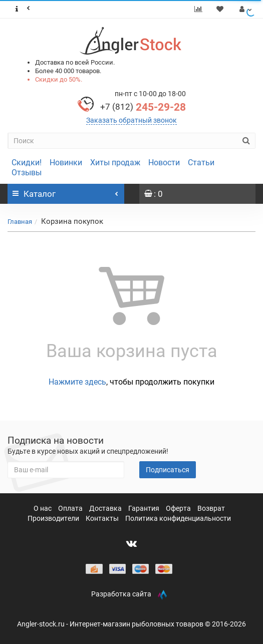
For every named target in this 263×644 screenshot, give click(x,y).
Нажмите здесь (77, 382)
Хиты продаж (115, 163)
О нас (43, 508)
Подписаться (168, 470)
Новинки (66, 163)
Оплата (71, 508)
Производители (54, 518)
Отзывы (27, 173)
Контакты (103, 518)
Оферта (179, 508)
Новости (164, 163)
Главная (20, 222)
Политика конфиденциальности (178, 518)
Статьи (201, 163)
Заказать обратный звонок (131, 120)
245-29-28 (143, 107)
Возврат (211, 508)
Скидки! (27, 163)
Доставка (106, 508)
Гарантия (145, 508)
